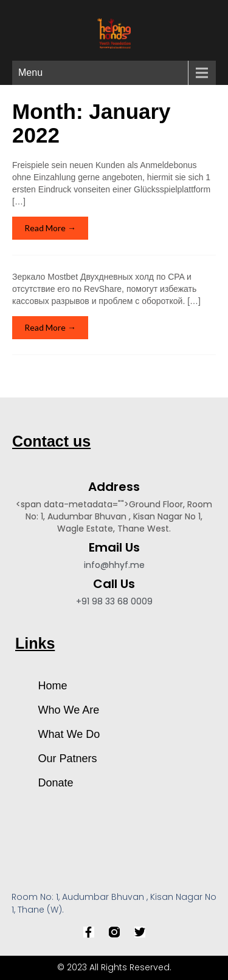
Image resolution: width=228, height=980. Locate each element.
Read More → (50, 228)
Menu (30, 73)
